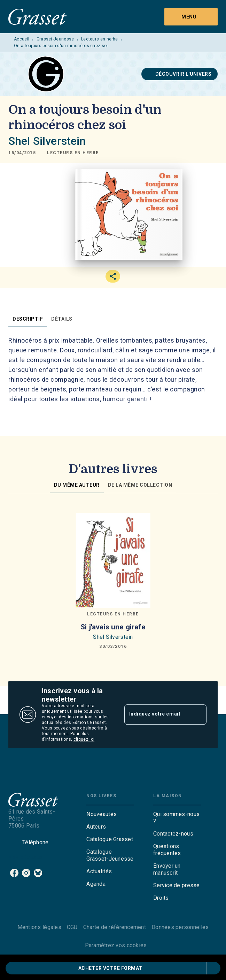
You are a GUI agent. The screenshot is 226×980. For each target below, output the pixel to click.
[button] (180, 74)
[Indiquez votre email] (157, 715)
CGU (72, 927)
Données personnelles (180, 927)
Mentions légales (39, 927)
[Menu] (191, 17)
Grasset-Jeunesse (55, 39)
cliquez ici (84, 739)
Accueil (22, 39)
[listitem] (14, 873)
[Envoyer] (198, 715)
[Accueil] (38, 17)
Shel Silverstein (47, 141)
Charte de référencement (115, 927)
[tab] (28, 319)
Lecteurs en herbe (99, 39)
